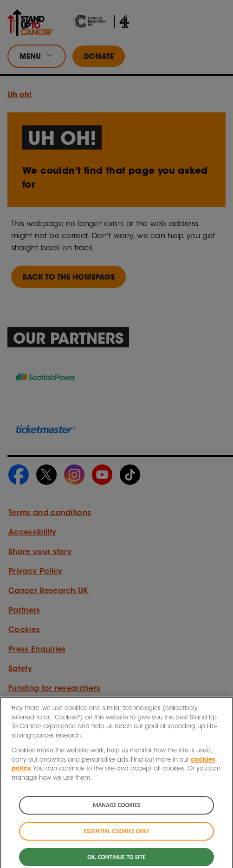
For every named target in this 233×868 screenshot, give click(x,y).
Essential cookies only (116, 835)
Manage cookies (116, 809)
